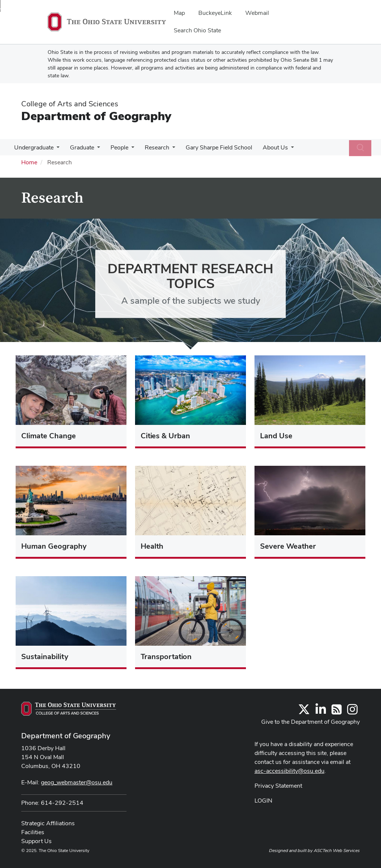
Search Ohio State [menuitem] (197, 30)
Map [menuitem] (179, 13)
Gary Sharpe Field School (212, 147)
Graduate (80, 147)
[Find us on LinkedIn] (321, 712)
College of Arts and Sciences (70, 104)
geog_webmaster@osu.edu (77, 782)
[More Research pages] (167, 149)
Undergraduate (33, 147)
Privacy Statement (278, 786)
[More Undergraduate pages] (56, 149)
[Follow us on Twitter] (304, 712)
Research (152, 147)
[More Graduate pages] (95, 149)
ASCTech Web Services (337, 851)
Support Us (36, 841)
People (116, 147)
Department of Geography (96, 116)
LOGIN (263, 801)
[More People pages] (128, 149)
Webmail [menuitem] (257, 13)
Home (29, 162)
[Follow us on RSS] (337, 712)
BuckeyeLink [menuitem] (215, 13)
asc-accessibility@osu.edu (289, 771)
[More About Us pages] (283, 149)
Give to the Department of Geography (310, 722)
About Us (267, 147)
